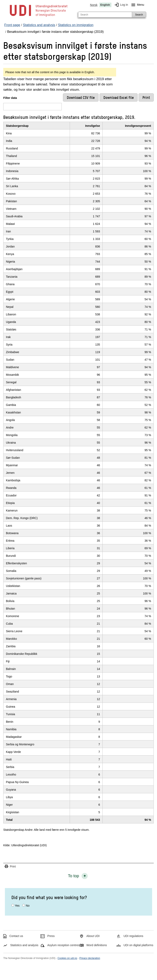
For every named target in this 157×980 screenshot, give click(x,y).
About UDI (93, 936)
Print (10, 867)
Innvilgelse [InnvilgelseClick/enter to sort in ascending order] (93, 126)
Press (51, 936)
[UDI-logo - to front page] (39, 16)
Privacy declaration (90, 958)
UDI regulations (133, 936)
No (28, 906)
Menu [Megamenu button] (137, 5)
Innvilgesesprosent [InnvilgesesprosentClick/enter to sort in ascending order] (138, 126)
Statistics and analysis (24, 945)
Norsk (94, 5)
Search (139, 15)
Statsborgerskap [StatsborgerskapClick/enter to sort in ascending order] (17, 126)
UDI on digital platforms (138, 945)
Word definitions (97, 945)
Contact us (16, 936)
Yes (17, 906)
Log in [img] (120, 5)
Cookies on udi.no (67, 958)
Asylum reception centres (63, 945)
